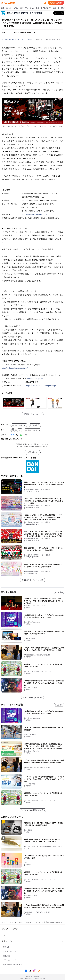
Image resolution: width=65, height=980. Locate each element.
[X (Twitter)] (17, 435)
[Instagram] (35, 971)
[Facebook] (12, 435)
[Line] (21, 435)
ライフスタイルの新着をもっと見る (33, 810)
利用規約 (6, 956)
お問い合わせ (33, 452)
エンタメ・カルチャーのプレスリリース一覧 (25, 922)
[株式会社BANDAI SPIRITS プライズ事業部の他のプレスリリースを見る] (59, 13)
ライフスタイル (46, 8)
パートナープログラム (11, 951)
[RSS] (39, 971)
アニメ (20, 430)
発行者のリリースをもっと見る (33, 580)
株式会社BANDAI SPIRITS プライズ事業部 (17, 39)
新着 (3, 8)
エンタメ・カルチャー (19, 425)
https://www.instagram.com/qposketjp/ (41, 386)
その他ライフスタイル (33, 430)
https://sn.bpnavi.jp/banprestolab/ (15, 368)
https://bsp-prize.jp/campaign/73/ (34, 214)
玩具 (13, 430)
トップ (4, 922)
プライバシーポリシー (11, 960)
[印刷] (26, 435)
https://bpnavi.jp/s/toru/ (36, 379)
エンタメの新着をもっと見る (33, 698)
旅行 (22, 8)
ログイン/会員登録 (56, 3)
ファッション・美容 (32, 8)
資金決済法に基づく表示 (12, 965)
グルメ (16, 8)
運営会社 (6, 947)
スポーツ (56, 8)
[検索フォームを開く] (45, 3)
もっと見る (59, 592)
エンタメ (9, 8)
